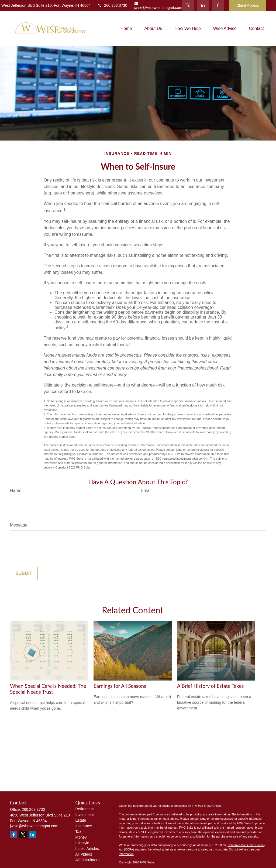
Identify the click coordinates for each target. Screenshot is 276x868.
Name (16, 491)
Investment (85, 815)
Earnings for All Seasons (120, 686)
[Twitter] (188, 5)
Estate (81, 820)
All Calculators (87, 860)
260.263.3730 (112, 5)
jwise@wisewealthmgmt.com (158, 6)
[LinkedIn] (203, 5)
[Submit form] (24, 573)
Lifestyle (82, 843)
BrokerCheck (212, 806)
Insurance (84, 826)
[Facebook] (218, 5)
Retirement (85, 809)
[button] (126, 28)
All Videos (84, 854)
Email (146, 491)
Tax (78, 832)
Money (81, 837)
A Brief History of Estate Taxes (210, 686)
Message (19, 525)
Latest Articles (87, 849)
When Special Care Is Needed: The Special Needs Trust (48, 689)
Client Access (248, 5)
